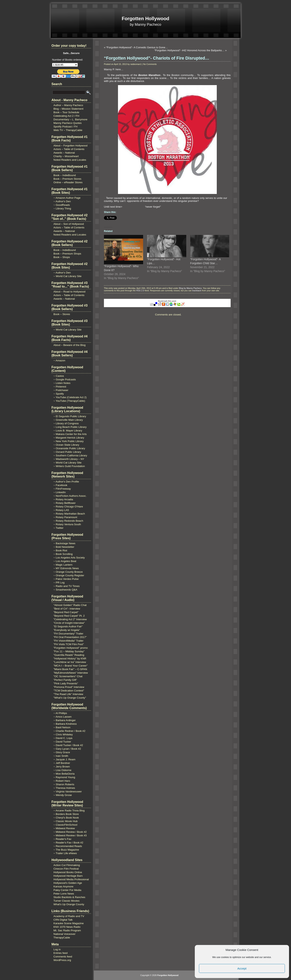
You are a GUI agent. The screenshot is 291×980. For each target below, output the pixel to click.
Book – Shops (62, 257)
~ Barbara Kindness (65, 724)
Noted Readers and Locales (70, 160)
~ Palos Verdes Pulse (66, 579)
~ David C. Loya (63, 738)
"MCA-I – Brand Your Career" (70, 666)
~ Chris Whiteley (63, 735)
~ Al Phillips (60, 713)
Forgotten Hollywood (145, 19)
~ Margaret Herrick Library (69, 438)
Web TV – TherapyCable (68, 130)
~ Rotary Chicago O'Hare (68, 507)
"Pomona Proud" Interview (69, 687)
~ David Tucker (62, 742)
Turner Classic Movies (66, 901)
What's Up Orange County (69, 904)
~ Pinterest (60, 387)
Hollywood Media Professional (71, 879)
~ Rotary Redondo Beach (68, 521)
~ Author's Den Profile (66, 482)
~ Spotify (59, 394)
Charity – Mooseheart (66, 156)
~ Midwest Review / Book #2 (70, 832)
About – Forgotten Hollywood (70, 146)
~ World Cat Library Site (68, 276)
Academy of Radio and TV (69, 916)
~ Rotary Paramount (65, 517)
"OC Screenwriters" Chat (68, 676)
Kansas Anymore (63, 886)
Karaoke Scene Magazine (69, 923)
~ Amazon (59, 360)
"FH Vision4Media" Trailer (68, 641)
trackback (197, 291)
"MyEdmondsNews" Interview (71, 673)
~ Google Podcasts (65, 379)
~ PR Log (59, 583)
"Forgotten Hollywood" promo (71, 648)
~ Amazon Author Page (67, 198)
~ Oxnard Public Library (67, 452)
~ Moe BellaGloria (64, 774)
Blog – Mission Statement (68, 109)
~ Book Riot (60, 550)
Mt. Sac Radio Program (67, 930)
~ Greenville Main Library (68, 420)
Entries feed (60, 953)
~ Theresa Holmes (64, 788)
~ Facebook (60, 485)
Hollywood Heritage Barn (68, 876)
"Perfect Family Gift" (65, 680)
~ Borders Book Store (66, 814)
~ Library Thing (62, 208)
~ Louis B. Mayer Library (68, 431)
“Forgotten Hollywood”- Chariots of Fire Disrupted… (157, 58)
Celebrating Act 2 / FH (66, 116)
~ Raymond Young (64, 777)
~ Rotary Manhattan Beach (69, 514)
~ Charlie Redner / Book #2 (69, 731)
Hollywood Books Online (68, 872)
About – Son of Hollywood (69, 224)
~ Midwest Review (64, 828)
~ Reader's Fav (62, 839)
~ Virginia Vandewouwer (68, 792)
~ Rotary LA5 (61, 510)
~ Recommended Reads (68, 846)
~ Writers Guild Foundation (69, 466)
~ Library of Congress (66, 423)
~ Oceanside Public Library (69, 448)
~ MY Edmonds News (66, 568)
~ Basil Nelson (62, 727)
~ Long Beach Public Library (70, 427)
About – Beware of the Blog (69, 345)
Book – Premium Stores (67, 179)
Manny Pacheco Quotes (68, 123)
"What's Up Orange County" (70, 698)
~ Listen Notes (62, 383)
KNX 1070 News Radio (67, 927)
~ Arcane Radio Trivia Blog (69, 810)
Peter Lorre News (64, 894)
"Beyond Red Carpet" (66, 612)
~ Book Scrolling (63, 554)
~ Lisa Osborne (62, 770)
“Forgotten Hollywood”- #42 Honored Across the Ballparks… (189, 50)
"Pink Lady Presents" (66, 683)
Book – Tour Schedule (66, 112)
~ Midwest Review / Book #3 (70, 835)
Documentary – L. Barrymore (70, 119)
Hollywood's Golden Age (68, 883)
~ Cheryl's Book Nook (66, 818)
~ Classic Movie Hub (66, 821)
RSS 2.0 (140, 291)
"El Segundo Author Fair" (68, 626)
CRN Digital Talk (63, 920)
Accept (242, 968)
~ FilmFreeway (62, 489)
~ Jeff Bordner (62, 763)
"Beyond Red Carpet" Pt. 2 (69, 616)
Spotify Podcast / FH (65, 127)
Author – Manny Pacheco (68, 105)
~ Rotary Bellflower (65, 503)
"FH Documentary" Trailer (68, 634)
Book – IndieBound (65, 175)
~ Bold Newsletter (64, 547)
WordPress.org (62, 960)
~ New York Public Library (68, 441)
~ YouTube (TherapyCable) (69, 401)
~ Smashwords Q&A (65, 590)
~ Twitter (58, 528)
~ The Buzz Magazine (66, 850)
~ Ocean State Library (66, 445)
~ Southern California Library (70, 455)
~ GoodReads (62, 205)
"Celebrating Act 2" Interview (70, 619)
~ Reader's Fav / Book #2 (68, 843)
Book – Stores (62, 314)
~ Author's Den (62, 201)
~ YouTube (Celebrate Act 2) (70, 397)
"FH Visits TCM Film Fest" (69, 644)
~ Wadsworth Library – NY (69, 459)
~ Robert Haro (62, 781)
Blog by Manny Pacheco (190, 288)
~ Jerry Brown (62, 767)
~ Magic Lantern (63, 565)
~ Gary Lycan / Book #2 (67, 749)
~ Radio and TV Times (67, 586)
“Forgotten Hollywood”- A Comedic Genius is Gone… (137, 47)
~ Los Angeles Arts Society (69, 558)
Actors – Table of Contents (69, 149)
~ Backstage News (64, 543)
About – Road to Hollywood (69, 292)
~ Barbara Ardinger (65, 720)
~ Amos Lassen (63, 717)
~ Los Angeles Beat (65, 561)
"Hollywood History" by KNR (70, 659)
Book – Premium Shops (67, 254)
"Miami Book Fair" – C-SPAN (70, 669)
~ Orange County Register (69, 575)
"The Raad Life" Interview (68, 694)
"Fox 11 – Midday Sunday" (69, 651)
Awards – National (64, 153)
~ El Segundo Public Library (70, 416)
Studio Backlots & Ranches (69, 897)
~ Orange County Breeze (68, 572)
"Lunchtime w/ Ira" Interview (70, 662)
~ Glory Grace (62, 752)
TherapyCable (62, 938)
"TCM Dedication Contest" (69, 691)
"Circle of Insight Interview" (69, 623)
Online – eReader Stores (68, 182)
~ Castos (59, 376)
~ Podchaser (61, 390)
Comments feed (63, 957)
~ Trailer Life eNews (65, 853)
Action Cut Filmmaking (67, 865)
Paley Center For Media (67, 890)
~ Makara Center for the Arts (70, 434)
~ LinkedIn (60, 492)
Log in (57, 949)
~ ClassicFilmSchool (65, 825)
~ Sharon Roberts (64, 784)
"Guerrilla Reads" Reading (69, 655)
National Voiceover (64, 934)
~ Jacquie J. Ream (64, 759)
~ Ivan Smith (61, 756)
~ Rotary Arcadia (63, 499)
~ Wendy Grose (63, 795)
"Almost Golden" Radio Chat (70, 605)
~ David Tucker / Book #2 (68, 745)
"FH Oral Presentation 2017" (70, 637)
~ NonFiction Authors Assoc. (70, 496)
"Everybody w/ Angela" (67, 630)
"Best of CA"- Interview (67, 609)
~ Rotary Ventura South (67, 524)
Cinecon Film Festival (66, 869)
